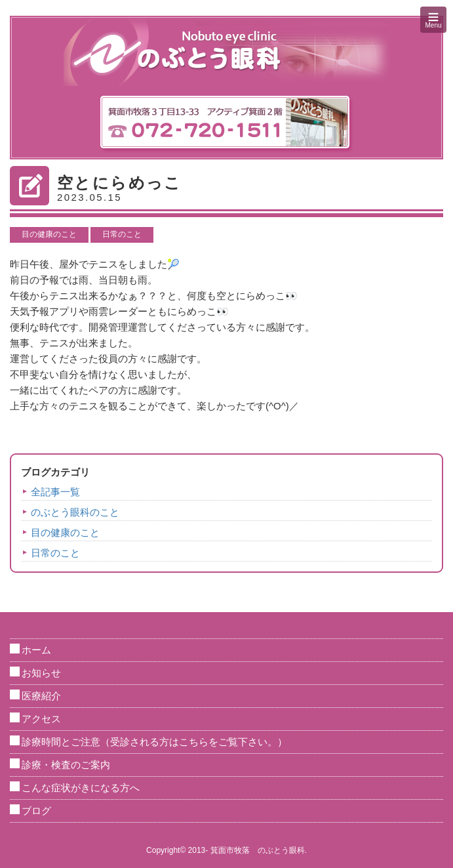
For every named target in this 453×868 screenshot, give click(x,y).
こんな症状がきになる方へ (81, 788)
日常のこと (122, 234)
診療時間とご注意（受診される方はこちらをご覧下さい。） (154, 742)
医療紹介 (41, 696)
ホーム (36, 650)
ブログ (36, 811)
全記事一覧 (55, 492)
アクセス (41, 719)
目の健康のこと (49, 234)
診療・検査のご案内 (66, 765)
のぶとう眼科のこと (75, 512)
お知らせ (41, 673)
